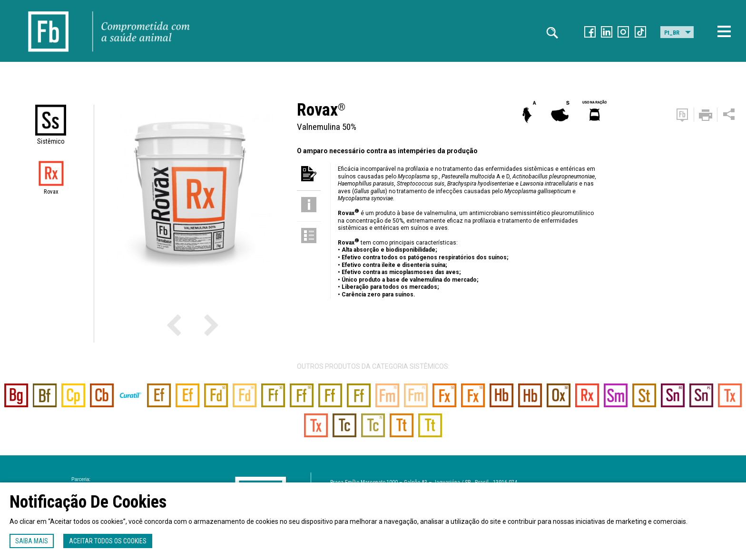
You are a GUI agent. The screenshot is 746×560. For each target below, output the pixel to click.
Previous (186, 324)
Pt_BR (672, 33)
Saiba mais (32, 541)
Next (194, 324)
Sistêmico (51, 141)
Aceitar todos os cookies (108, 541)
